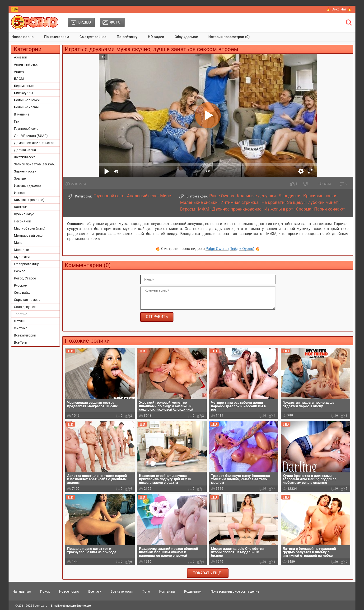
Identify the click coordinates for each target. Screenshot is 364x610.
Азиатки (21, 57)
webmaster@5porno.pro (76, 606)
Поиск (45, 591)
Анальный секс (26, 64)
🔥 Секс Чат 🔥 (339, 9)
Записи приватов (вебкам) (35, 164)
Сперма (304, 209)
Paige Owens (222, 196)
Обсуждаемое (186, 37)
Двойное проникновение (237, 209)
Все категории (25, 335)
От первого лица (27, 264)
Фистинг (21, 328)
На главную (22, 591)
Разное (20, 271)
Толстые (21, 314)
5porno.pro (40, 606)
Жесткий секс (25, 157)
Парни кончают (330, 209)
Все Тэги (21, 342)
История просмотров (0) (229, 37)
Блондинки (289, 196)
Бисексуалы (23, 93)
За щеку (295, 202)
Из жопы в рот (279, 209)
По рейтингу (127, 37)
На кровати (273, 202)
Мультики (22, 257)
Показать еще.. (208, 573)
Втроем (188, 209)
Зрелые (20, 178)
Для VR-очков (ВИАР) (31, 136)
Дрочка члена (25, 150)
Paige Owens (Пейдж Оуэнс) (230, 249)
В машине (22, 114)
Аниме (19, 72)
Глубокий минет (322, 202)
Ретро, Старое (25, 278)
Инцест (20, 193)
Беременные (24, 86)
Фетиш (19, 321)
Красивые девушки (256, 196)
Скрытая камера (27, 300)
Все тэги (95, 591)
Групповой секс (26, 129)
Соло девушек (25, 307)
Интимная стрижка (240, 202)
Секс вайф (22, 293)
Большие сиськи (27, 100)
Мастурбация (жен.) (30, 228)
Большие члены (26, 107)
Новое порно (23, 37)
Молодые (21, 250)
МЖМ (204, 209)
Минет (19, 243)
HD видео (156, 37)
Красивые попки (320, 196)
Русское (20, 285)
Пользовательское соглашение (235, 591)
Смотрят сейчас (93, 37)
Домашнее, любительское (34, 143)
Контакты (167, 591)
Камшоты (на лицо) (29, 200)
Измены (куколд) (27, 186)
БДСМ (19, 79)
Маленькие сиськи (199, 202)
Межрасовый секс (28, 235)
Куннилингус (24, 214)
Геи (17, 121)
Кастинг (20, 207)
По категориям (57, 37)
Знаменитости (25, 171)
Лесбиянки (23, 221)
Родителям (193, 591)
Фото (146, 591)
